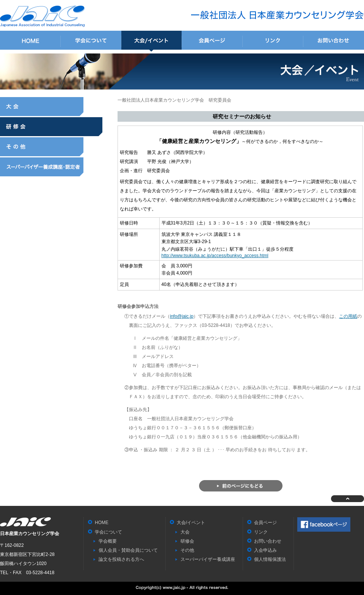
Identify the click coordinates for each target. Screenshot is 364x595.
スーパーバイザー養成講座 (51, 167)
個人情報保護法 (270, 559)
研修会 (51, 127)
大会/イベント (152, 41)
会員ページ (212, 41)
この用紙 (348, 316)
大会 (51, 107)
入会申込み (265, 550)
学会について (91, 41)
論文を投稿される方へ (121, 559)
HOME (30, 41)
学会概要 (108, 541)
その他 (51, 147)
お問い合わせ (334, 41)
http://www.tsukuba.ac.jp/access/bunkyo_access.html (215, 256)
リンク (273, 41)
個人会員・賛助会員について (128, 550)
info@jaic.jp (182, 316)
